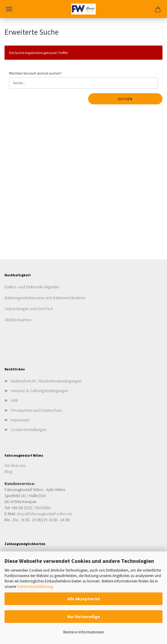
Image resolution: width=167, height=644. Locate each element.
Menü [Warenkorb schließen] (9, 9)
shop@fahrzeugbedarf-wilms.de (44, 514)
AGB (14, 400)
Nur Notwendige (84, 617)
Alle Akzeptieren (84, 599)
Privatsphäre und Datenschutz (36, 410)
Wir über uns (15, 465)
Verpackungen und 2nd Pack (29, 309)
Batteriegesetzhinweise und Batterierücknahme (45, 298)
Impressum (20, 420)
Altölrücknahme (18, 320)
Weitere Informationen (83, 632)
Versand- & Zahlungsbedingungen (39, 391)
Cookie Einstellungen (28, 430)
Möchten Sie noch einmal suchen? (35, 73)
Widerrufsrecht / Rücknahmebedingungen (46, 381)
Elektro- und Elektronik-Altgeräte (32, 287)
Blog (8, 471)
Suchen (125, 99)
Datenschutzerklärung (35, 587)
